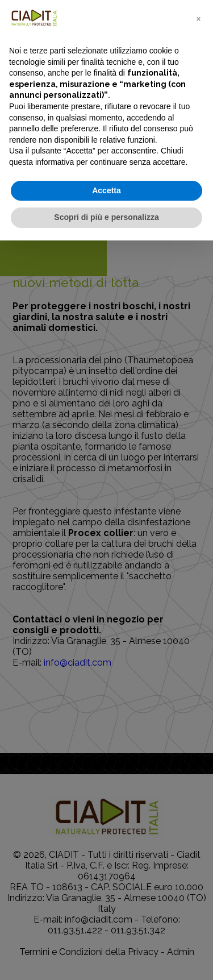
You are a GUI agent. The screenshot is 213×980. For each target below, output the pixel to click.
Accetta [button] (106, 190)
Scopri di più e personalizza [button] (106, 217)
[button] (198, 18)
